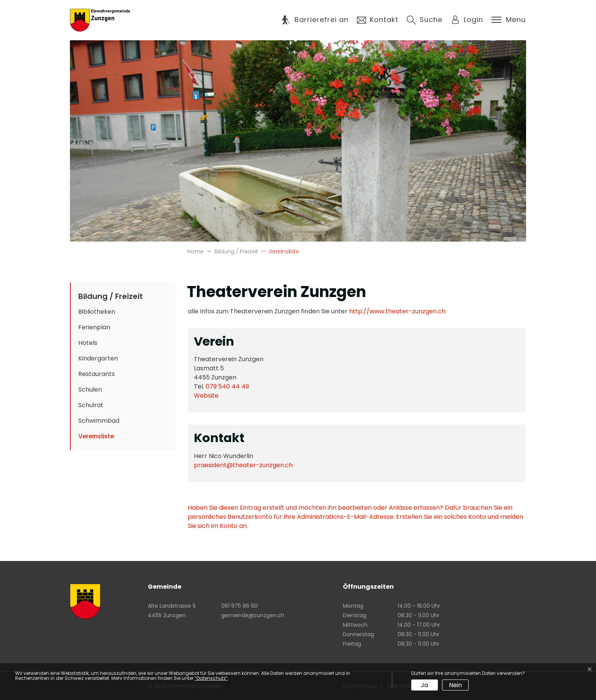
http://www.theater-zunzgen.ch (401, 311)
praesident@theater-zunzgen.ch (243, 465)
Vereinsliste (102, 438)
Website (210, 396)
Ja (424, 685)
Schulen (90, 390)
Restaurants (97, 374)
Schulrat (91, 405)
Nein (455, 685)
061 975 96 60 (239, 606)
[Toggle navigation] (509, 20)
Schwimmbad (99, 421)
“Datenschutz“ (211, 678)
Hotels (88, 343)
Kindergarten (98, 358)
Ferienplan (94, 327)
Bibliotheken (97, 312)
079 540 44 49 (227, 386)
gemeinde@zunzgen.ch (253, 615)
